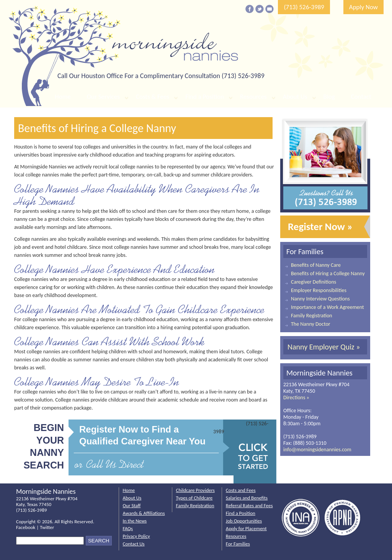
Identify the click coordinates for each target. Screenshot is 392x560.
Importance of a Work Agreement (327, 307)
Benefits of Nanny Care (316, 265)
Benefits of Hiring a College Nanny (328, 273)
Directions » (296, 398)
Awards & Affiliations (144, 513)
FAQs (128, 528)
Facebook (26, 527)
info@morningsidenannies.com (317, 450)
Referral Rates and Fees (249, 505)
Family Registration (312, 316)
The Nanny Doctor (311, 324)
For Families (238, 544)
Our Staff (132, 505)
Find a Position (205, 97)
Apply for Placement (246, 528)
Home (63, 97)
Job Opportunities (244, 521)
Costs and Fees (241, 490)
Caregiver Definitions (314, 282)
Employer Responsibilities (319, 290)
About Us (295, 97)
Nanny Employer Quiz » (324, 347)
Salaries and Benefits (247, 498)
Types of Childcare (194, 498)
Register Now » (320, 226)
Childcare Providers (195, 490)
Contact (361, 97)
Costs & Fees (153, 97)
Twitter (47, 527)
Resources (253, 97)
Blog (329, 97)
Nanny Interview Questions (320, 299)
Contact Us (134, 544)
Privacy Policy (136, 536)
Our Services (103, 97)
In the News (135, 521)
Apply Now (363, 7)
